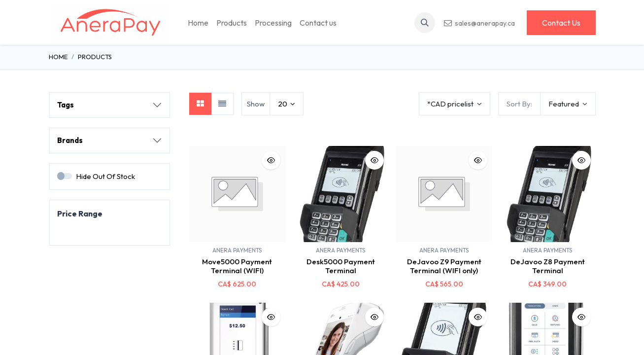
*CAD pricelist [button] (451, 104)
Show (256, 104)
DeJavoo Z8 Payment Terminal (548, 266)
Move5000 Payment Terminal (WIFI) (237, 266)
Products (95, 57)
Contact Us (561, 23)
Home (58, 57)
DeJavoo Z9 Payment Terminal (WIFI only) (444, 266)
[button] (425, 23)
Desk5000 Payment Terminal (341, 266)
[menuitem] (198, 23)
